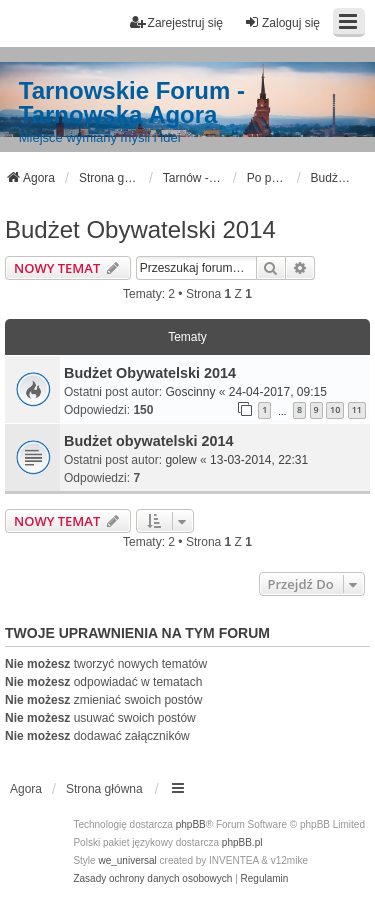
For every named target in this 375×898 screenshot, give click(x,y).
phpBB (191, 824)
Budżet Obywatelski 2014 (140, 229)
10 (335, 409)
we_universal (127, 860)
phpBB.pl (242, 842)
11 (357, 409)
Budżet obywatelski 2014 (149, 441)
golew (180, 460)
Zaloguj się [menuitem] (282, 22)
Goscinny (190, 392)
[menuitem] (152, 879)
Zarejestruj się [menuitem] (176, 22)
